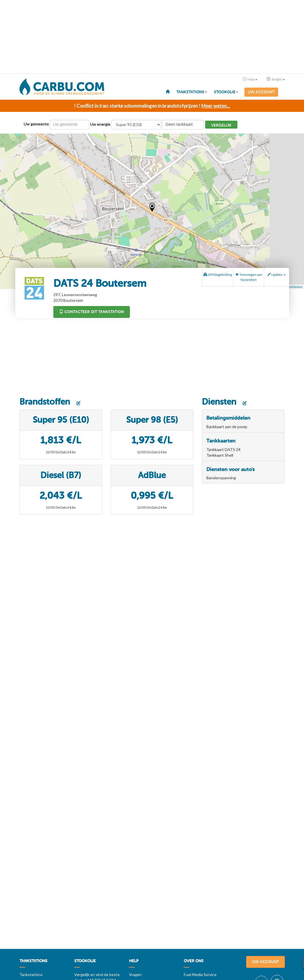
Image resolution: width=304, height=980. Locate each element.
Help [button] (250, 79)
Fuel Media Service (200, 974)
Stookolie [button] (226, 92)
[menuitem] (168, 91)
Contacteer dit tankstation (92, 312)
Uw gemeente (36, 124)
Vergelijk (221, 125)
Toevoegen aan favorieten (249, 277)
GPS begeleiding (218, 275)
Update (276, 275)
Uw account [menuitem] (261, 92)
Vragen (135, 974)
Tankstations (31, 974)
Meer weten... (216, 106)
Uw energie (100, 124)
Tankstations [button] (192, 92)
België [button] (276, 79)
